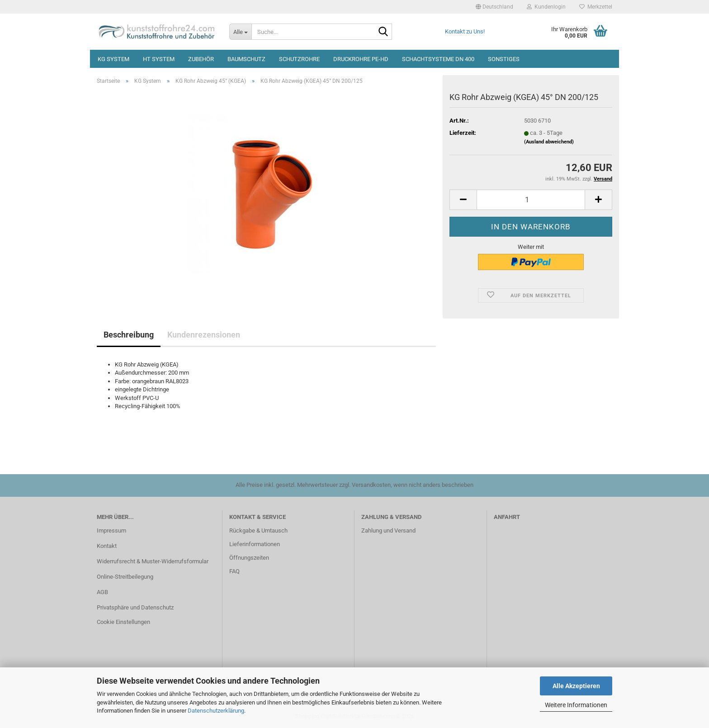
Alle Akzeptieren (576, 686)
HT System (159, 59)
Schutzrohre (299, 59)
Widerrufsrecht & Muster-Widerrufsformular (153, 561)
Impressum (111, 531)
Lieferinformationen (255, 544)
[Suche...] (240, 32)
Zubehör (201, 59)
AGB (102, 592)
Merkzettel (596, 7)
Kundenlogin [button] (546, 7)
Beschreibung (129, 335)
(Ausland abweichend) (549, 142)
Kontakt (107, 546)
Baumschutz (246, 59)
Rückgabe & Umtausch (258, 531)
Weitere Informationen (576, 705)
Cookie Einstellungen (123, 622)
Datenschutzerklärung (216, 711)
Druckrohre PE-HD (361, 59)
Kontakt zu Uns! (465, 31)
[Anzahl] (531, 200)
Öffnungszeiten (249, 558)
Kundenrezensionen (204, 335)
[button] (494, 7)
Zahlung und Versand (388, 531)
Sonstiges (504, 59)
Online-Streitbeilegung (125, 577)
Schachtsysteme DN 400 (438, 59)
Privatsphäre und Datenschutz (135, 607)
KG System (113, 59)
